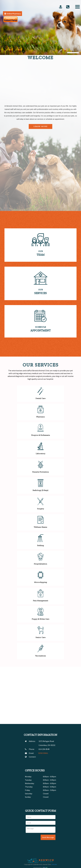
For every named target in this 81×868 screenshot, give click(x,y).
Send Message (48, 837)
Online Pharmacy (13, 14)
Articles (54, 864)
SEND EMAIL (43, 753)
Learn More (40, 126)
